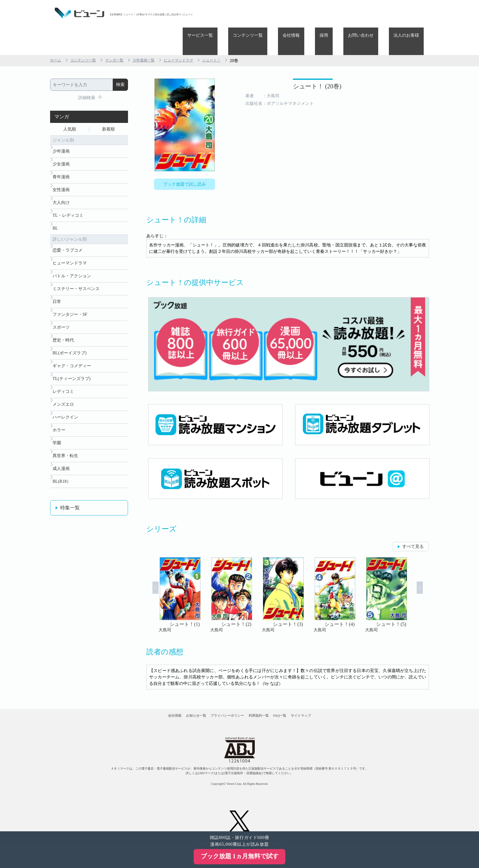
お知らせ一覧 (176, 699)
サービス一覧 (250, 13)
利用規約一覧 (266, 699)
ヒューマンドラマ (194, 33)
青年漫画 (61, 155)
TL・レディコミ (68, 197)
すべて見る (413, 524)
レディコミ (63, 389)
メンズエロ (63, 403)
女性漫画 (61, 169)
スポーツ (61, 319)
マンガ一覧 (122, 33)
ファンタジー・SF (70, 305)
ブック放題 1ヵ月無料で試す (240, 856)
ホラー (59, 431)
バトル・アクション (72, 262)
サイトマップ (334, 699)
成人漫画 (61, 473)
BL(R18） (62, 488)
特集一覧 (70, 514)
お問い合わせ (375, 13)
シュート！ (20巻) (280, 63)
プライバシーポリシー (221, 699)
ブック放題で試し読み (185, 158)
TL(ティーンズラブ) (71, 375)
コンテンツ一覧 (289, 13)
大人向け (61, 183)
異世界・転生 (65, 459)
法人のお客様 (411, 13)
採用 (347, 13)
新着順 (108, 103)
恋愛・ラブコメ (68, 234)
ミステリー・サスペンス (76, 277)
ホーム (57, 33)
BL (55, 211)
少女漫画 (61, 141)
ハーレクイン (65, 417)
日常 (57, 291)
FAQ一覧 (300, 699)
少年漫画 (61, 127)
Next (428, 573)
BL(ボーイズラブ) (69, 347)
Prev (148, 573)
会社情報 (323, 13)
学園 (57, 445)
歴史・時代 (63, 333)
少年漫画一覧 (155, 33)
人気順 (70, 103)
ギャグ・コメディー (72, 361)
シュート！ (231, 33)
